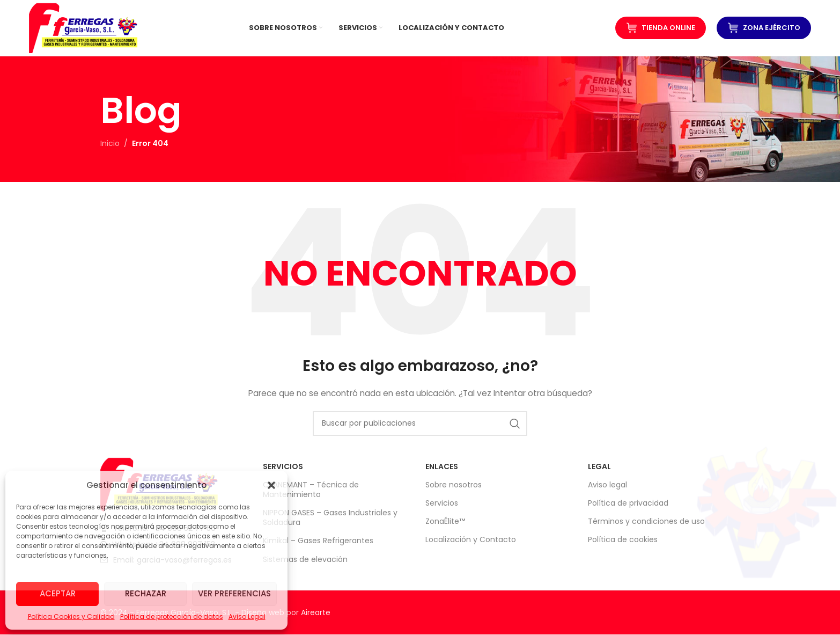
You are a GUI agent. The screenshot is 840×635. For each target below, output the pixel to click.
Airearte (316, 612)
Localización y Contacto (471, 540)
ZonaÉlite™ (445, 521)
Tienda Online (661, 28)
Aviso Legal (247, 616)
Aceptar (58, 593)
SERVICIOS (283, 466)
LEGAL (599, 466)
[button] (271, 485)
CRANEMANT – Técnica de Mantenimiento (311, 490)
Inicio (110, 144)
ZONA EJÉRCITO (764, 28)
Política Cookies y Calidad (71, 616)
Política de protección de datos (172, 616)
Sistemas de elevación (305, 559)
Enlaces (442, 466)
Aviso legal (607, 485)
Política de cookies (623, 540)
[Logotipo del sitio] (83, 27)
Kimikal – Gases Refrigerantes (318, 541)
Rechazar (146, 593)
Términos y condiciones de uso (646, 521)
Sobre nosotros (454, 485)
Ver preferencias (234, 593)
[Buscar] (420, 424)
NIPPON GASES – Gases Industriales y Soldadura (330, 517)
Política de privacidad (628, 503)
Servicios (442, 503)
